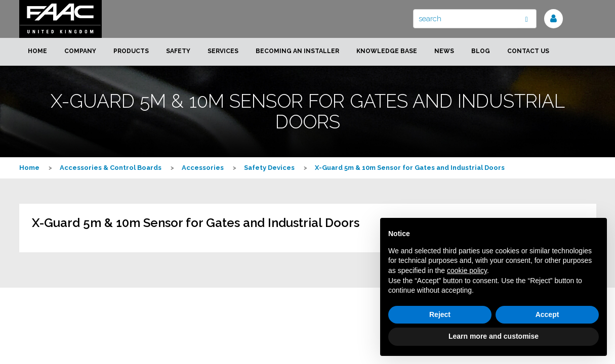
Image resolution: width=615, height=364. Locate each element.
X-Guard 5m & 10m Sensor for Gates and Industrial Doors (410, 168)
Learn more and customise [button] (494, 336)
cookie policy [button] (467, 270)
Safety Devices (269, 168)
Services (223, 51)
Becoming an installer (297, 51)
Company (80, 51)
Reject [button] (440, 314)
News (444, 51)
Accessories (203, 168)
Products (131, 51)
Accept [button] (547, 314)
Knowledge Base (387, 51)
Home (37, 51)
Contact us (528, 51)
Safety (178, 51)
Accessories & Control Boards (111, 168)
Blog (481, 51)
